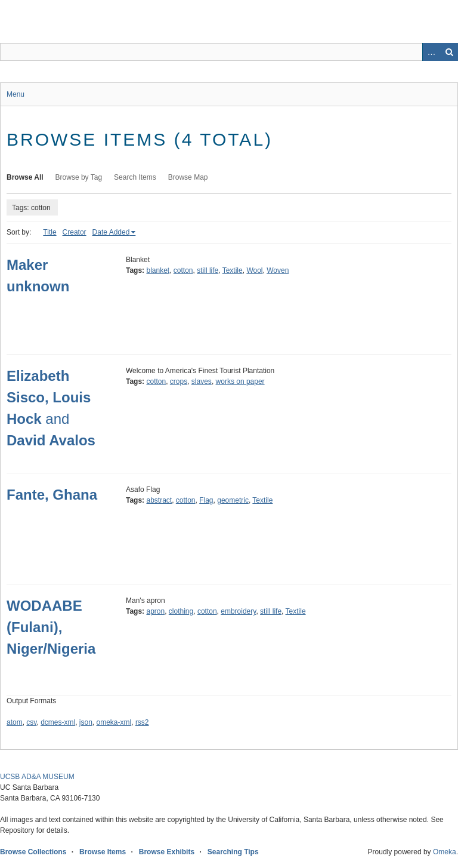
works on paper (240, 381)
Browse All (25, 177)
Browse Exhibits (167, 852)
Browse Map (188, 177)
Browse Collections (33, 852)
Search (449, 52)
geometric (233, 500)
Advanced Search (431, 52)
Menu (16, 94)
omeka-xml (114, 722)
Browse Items (103, 852)
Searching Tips (233, 852)
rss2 (142, 722)
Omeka (445, 852)
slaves (202, 381)
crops (179, 381)
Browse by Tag (79, 177)
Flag (206, 500)
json (86, 722)
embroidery (238, 611)
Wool (254, 270)
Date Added (111, 232)
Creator (75, 232)
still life (208, 270)
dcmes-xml (58, 722)
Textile (233, 270)
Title (49, 232)
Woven (278, 270)
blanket (158, 270)
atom (15, 722)
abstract (159, 500)
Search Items (135, 177)
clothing (181, 611)
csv (31, 722)
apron (155, 611)
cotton (183, 270)
